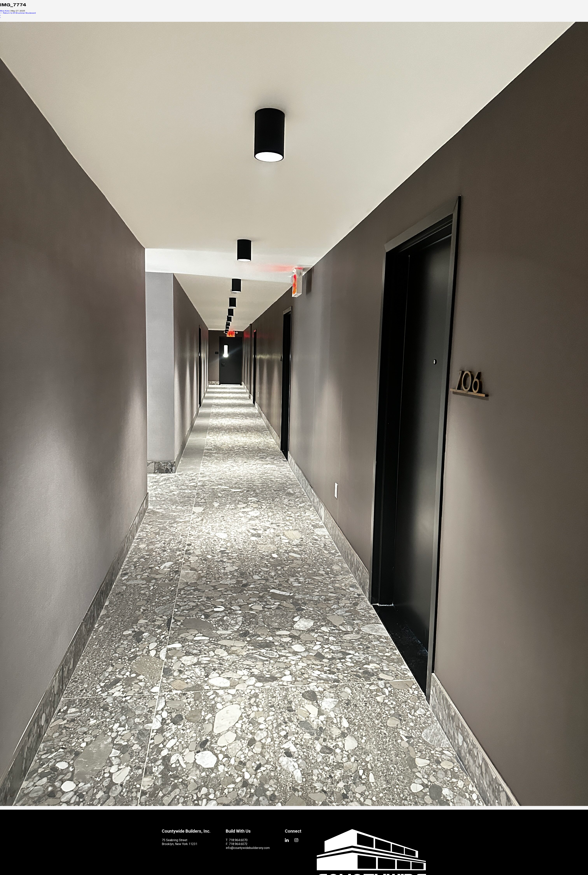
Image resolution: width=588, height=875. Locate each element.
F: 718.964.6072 (237, 844)
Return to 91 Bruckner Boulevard (18, 13)
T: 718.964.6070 (237, 840)
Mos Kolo (5, 11)
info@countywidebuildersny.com (248, 848)
